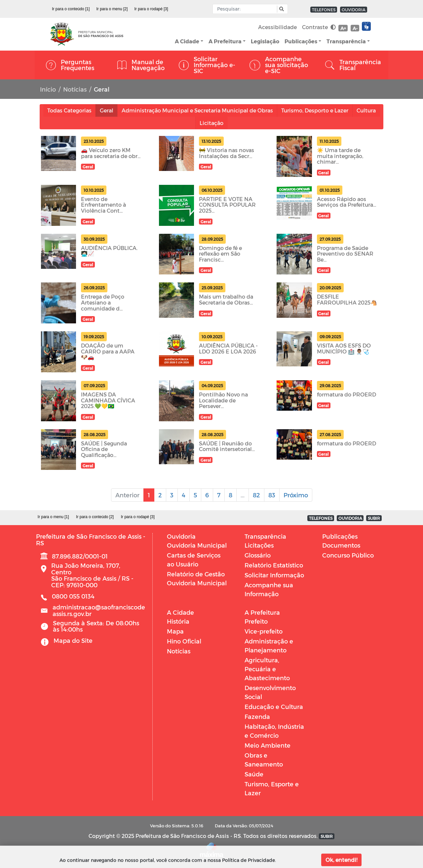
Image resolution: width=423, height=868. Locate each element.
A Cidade (187, 41)
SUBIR (374, 518)
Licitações (259, 545)
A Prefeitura (225, 41)
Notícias (75, 89)
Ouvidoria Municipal (197, 545)
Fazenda (257, 716)
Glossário (258, 555)
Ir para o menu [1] (53, 517)
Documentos (341, 545)
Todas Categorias (69, 110)
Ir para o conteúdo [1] (71, 9)
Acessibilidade (277, 27)
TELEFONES (324, 10)
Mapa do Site (73, 640)
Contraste (319, 27)
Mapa (175, 631)
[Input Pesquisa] (246, 9)
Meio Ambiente (268, 745)
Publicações (301, 41)
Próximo (296, 495)
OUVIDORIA (354, 10)
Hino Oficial (184, 641)
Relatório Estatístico (274, 565)
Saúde (254, 774)
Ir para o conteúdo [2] (95, 517)
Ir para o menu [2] (112, 9)
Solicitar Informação (274, 575)
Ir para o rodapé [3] (151, 9)
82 (256, 495)
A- (355, 28)
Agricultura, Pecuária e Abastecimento (267, 669)
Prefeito (256, 621)
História (178, 621)
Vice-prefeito (264, 631)
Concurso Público (348, 555)
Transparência (346, 41)
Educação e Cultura (274, 706)
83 (272, 495)
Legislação (265, 41)
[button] (281, 9)
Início (48, 89)
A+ (343, 28)
